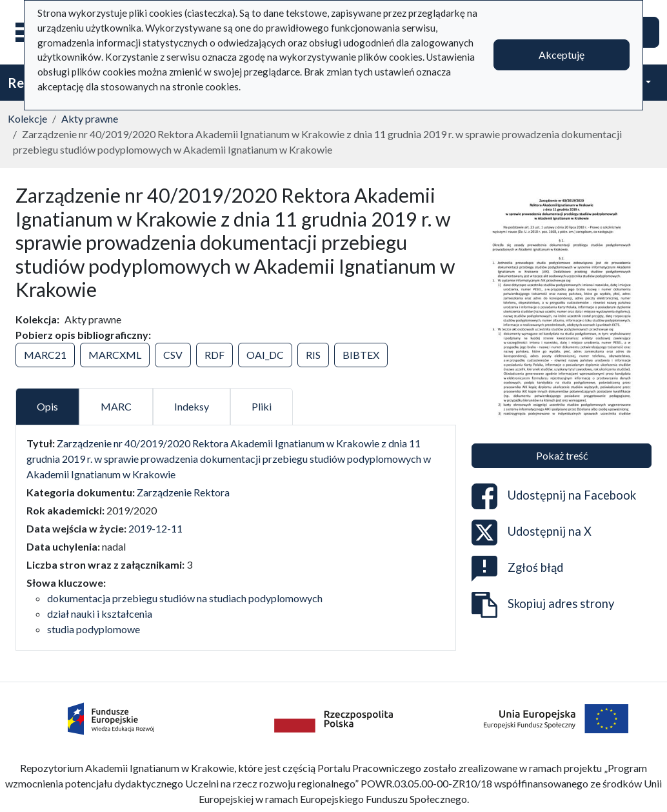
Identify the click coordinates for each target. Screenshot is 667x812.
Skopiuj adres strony (543, 605)
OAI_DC (265, 355)
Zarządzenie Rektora (183, 492)
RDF (214, 355)
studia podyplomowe (94, 629)
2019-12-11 (155, 528)
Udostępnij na (554, 496)
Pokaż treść (562, 455)
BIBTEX (361, 355)
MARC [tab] (116, 406)
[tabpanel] (236, 536)
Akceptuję (562, 55)
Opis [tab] (47, 406)
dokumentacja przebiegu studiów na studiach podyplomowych (185, 598)
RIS (313, 355)
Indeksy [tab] (192, 406)
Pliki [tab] (262, 406)
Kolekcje (27, 118)
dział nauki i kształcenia (100, 614)
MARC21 (45, 355)
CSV (173, 355)
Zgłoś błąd (517, 569)
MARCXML (115, 355)
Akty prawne (90, 118)
